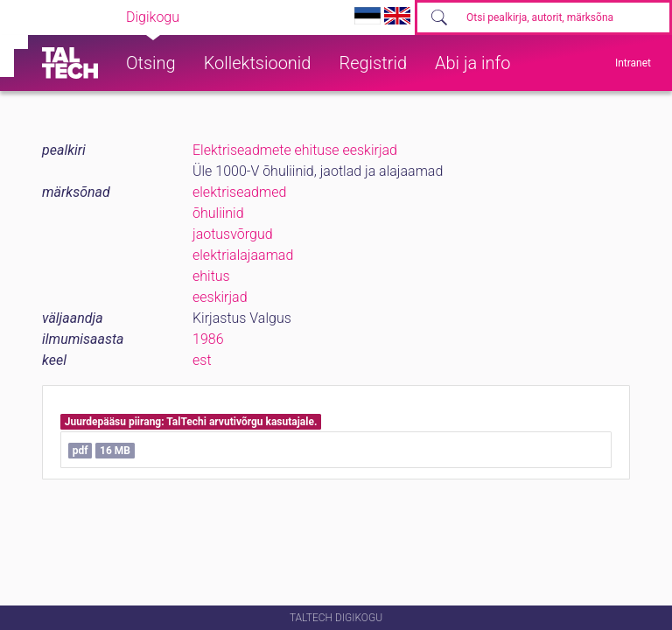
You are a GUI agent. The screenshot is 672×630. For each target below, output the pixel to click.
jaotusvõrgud (233, 234)
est (202, 360)
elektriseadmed (239, 192)
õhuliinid (218, 213)
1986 (208, 339)
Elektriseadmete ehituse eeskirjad (295, 150)
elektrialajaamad (243, 255)
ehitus (211, 276)
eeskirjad (220, 297)
